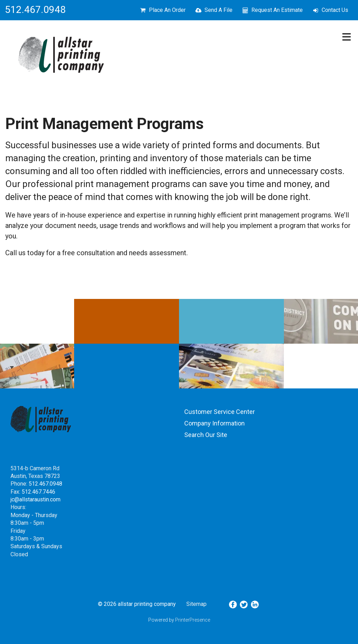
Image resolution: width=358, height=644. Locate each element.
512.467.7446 (38, 492)
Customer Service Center (220, 412)
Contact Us (335, 10)
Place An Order (167, 10)
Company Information (214, 423)
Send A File (219, 10)
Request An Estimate (277, 10)
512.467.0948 (45, 484)
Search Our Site (206, 435)
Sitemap (196, 604)
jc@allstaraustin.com (35, 499)
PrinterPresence (193, 620)
